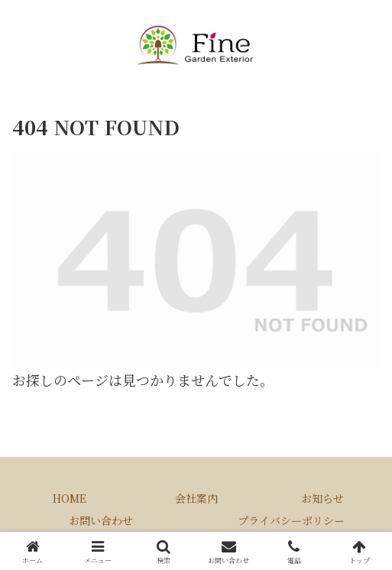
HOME (70, 498)
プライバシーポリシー (291, 520)
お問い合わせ (101, 520)
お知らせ (322, 498)
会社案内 (196, 498)
